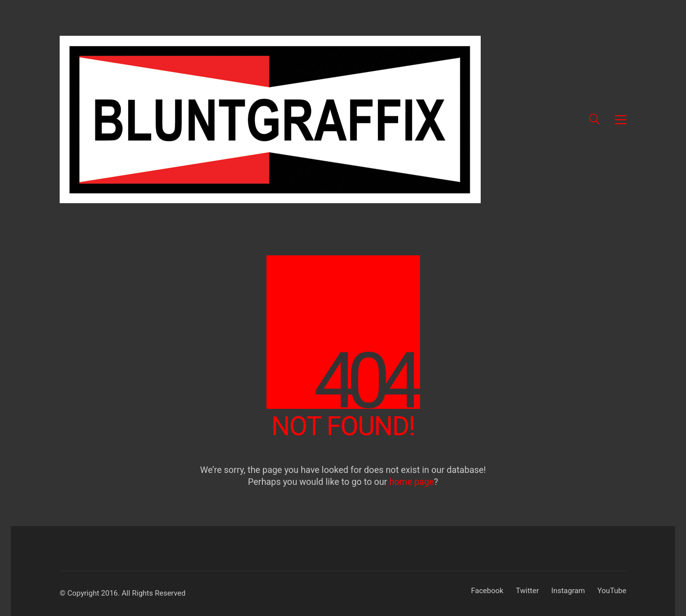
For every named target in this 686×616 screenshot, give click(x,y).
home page (412, 482)
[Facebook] (487, 591)
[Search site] (595, 121)
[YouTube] (612, 591)
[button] (621, 120)
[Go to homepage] (270, 119)
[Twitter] (527, 591)
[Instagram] (568, 591)
